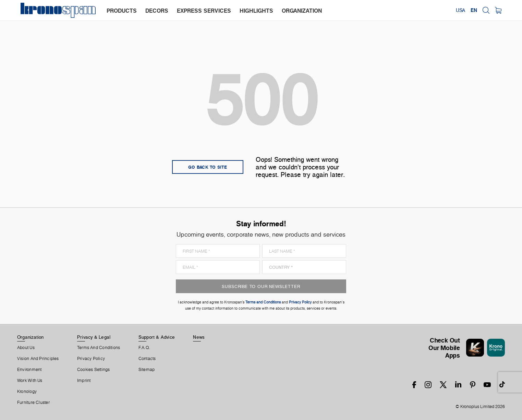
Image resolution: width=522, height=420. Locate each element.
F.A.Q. (144, 348)
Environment (29, 370)
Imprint (84, 381)
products (122, 11)
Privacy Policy (91, 359)
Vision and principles (38, 359)
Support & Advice (157, 337)
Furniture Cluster (33, 403)
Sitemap (147, 370)
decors (157, 11)
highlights (256, 11)
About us (26, 348)
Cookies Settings (94, 370)
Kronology (27, 392)
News (199, 337)
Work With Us (30, 381)
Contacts (147, 359)
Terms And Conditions (99, 348)
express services (204, 11)
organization (302, 11)
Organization (31, 337)
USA (460, 10)
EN (474, 10)
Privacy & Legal (94, 337)
